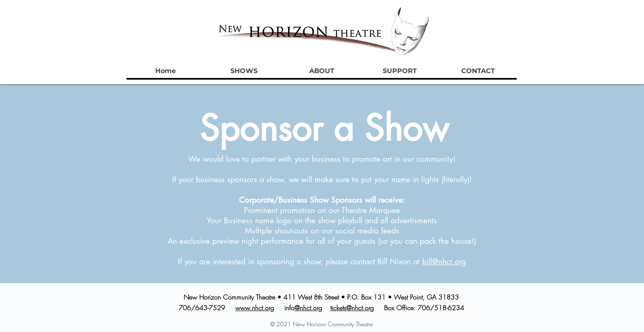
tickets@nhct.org (352, 308)
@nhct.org (308, 308)
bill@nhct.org (444, 262)
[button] (244, 71)
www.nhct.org (255, 308)
